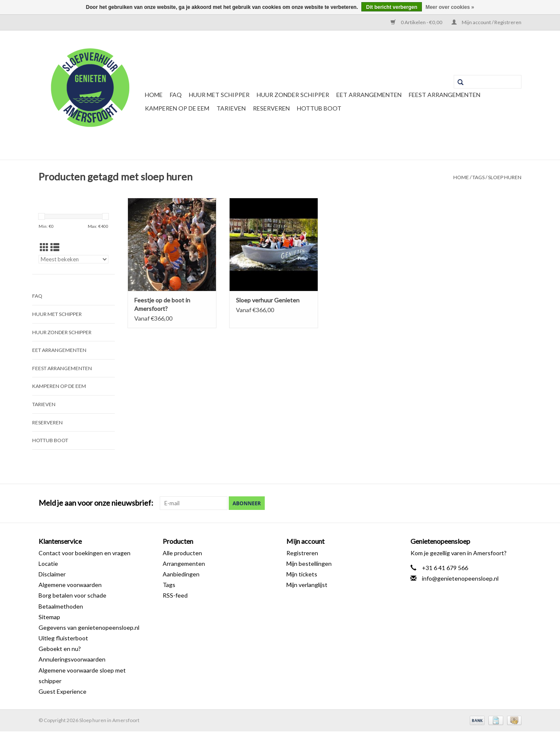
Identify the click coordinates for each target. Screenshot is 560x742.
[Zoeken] (488, 82)
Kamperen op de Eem (177, 108)
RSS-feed (175, 595)
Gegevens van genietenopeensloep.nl (89, 627)
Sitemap (49, 617)
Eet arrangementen (369, 95)
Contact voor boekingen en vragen (85, 553)
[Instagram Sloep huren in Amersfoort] (515, 503)
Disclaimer (52, 574)
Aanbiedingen (181, 574)
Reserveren (271, 108)
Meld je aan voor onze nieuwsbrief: (96, 503)
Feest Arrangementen (445, 95)
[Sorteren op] (73, 259)
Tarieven (231, 108)
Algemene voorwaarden (70, 585)
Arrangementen (184, 563)
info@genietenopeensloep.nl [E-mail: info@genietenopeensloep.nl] (460, 578)
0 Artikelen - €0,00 (417, 22)
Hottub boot (319, 108)
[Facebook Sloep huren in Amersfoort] (485, 503)
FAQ (176, 95)
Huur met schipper (219, 95)
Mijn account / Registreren (487, 22)
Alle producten (182, 553)
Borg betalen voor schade (72, 595)
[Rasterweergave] (44, 247)
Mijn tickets (302, 574)
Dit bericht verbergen (392, 7)
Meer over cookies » (450, 7)
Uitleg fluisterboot (63, 638)
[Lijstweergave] (55, 247)
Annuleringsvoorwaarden (72, 659)
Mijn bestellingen (309, 563)
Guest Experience (62, 691)
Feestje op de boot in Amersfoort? (162, 304)
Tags (478, 177)
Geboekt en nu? (60, 649)
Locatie (48, 563)
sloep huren (505, 177)
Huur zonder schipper (293, 95)
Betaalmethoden (61, 606)
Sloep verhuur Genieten (268, 300)
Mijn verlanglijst (307, 585)
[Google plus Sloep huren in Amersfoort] (500, 503)
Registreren (302, 553)
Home (154, 95)
